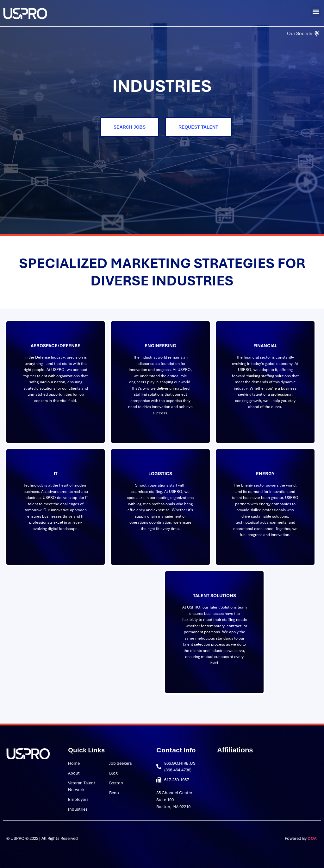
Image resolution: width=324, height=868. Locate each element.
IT (56, 474)
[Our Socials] (302, 34)
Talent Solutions (215, 596)
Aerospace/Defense (56, 346)
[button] (316, 12)
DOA (313, 838)
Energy (265, 474)
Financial (265, 346)
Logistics (160, 474)
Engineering (160, 346)
